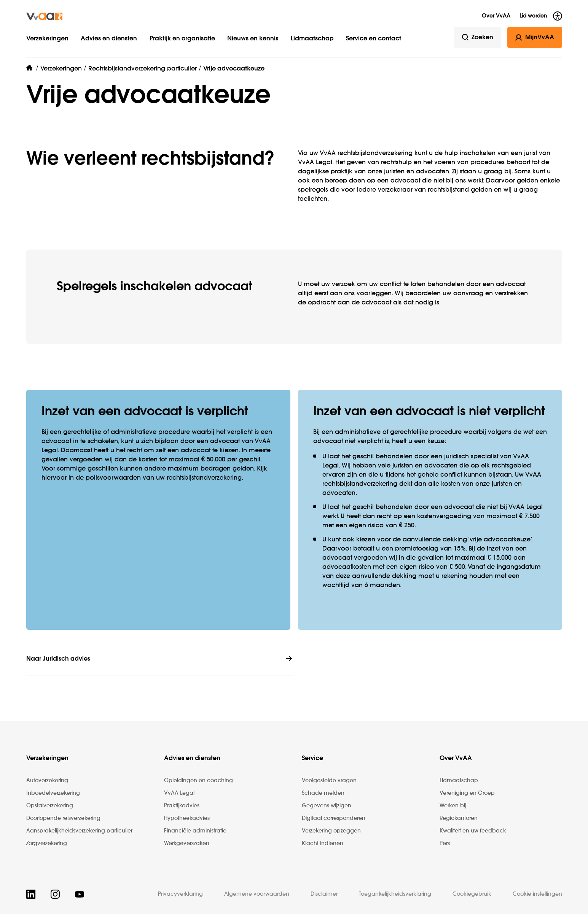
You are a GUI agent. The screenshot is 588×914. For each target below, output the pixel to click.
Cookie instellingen (537, 894)
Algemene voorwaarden (257, 894)
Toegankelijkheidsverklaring (395, 894)
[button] (183, 31)
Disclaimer (324, 894)
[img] (44, 16)
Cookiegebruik (472, 894)
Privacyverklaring (180, 894)
